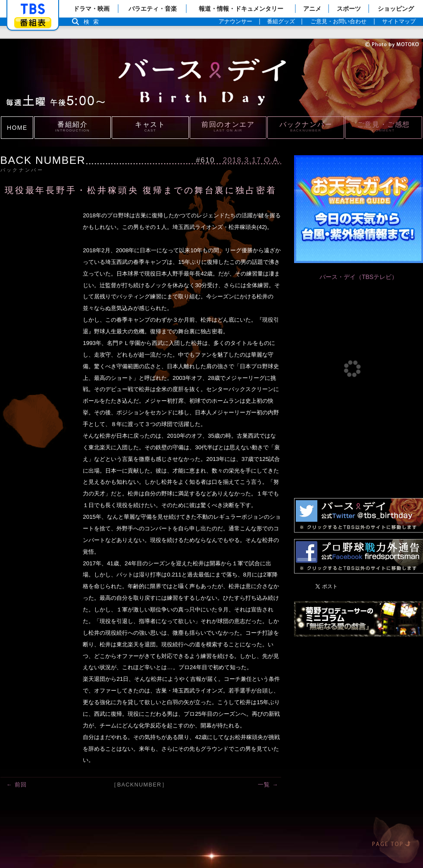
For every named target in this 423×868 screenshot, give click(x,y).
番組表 (33, 23)
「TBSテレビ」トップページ (33, 9)
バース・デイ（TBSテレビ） (359, 277)
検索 (94, 22)
